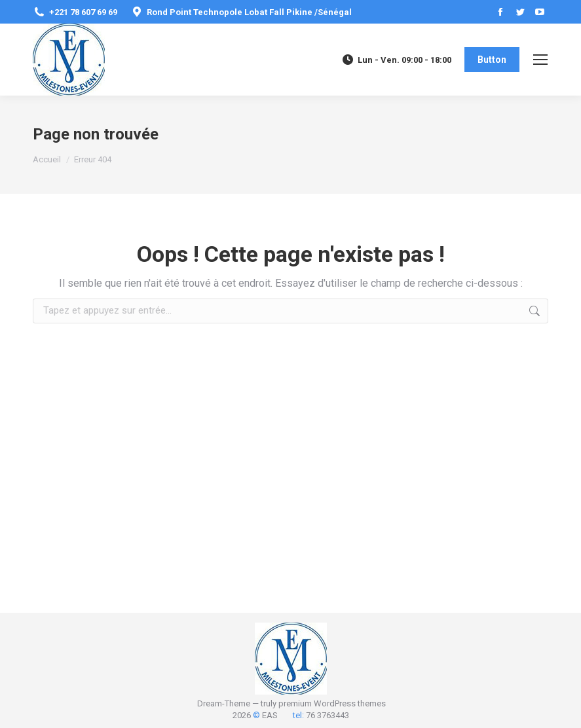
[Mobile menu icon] (540, 60)
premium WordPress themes (332, 703)
